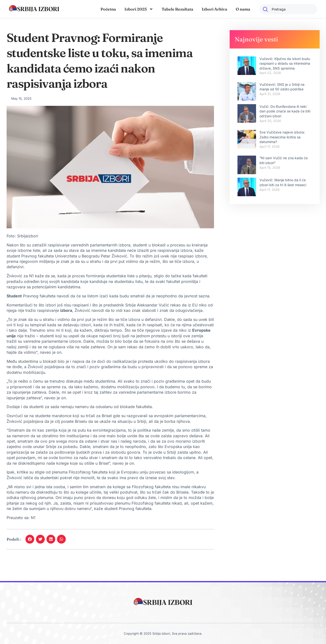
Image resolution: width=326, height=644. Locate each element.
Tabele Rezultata (177, 9)
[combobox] (288, 9)
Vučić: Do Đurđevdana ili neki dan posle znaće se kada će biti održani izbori (285, 111)
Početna (108, 9)
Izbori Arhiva (214, 9)
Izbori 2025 (139, 9)
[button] (30, 539)
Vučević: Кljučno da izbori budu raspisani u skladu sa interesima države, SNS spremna (285, 63)
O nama (243, 9)
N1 (33, 518)
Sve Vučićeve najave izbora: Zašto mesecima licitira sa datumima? (282, 137)
